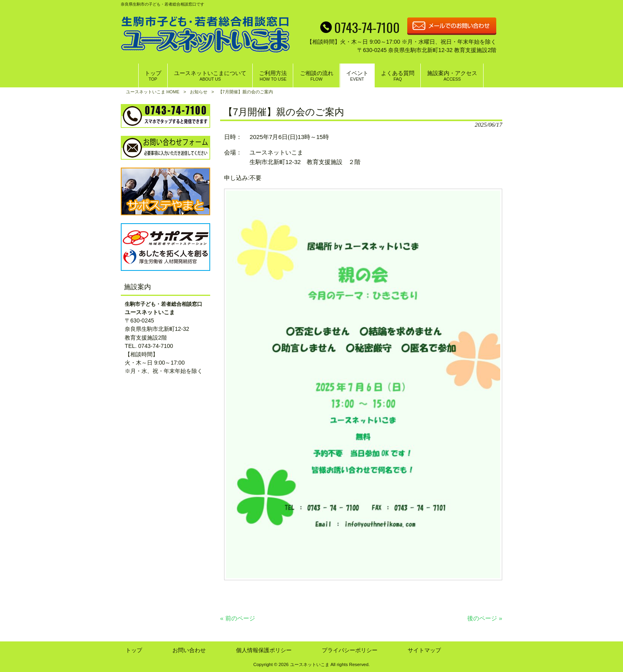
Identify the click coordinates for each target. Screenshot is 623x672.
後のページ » (485, 618)
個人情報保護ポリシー (264, 650)
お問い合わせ (189, 650)
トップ (134, 650)
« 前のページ (238, 618)
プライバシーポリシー (350, 650)
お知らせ (199, 92)
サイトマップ (424, 650)
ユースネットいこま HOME (153, 92)
